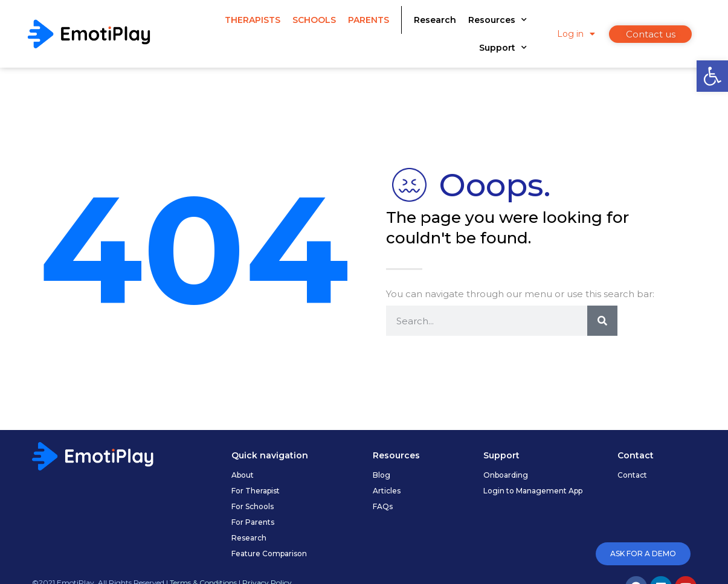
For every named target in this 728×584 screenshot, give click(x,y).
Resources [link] (498, 20)
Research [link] (435, 20)
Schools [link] (314, 20)
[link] (712, 76)
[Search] (602, 321)
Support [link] (503, 48)
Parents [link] (369, 20)
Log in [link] (576, 34)
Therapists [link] (253, 20)
